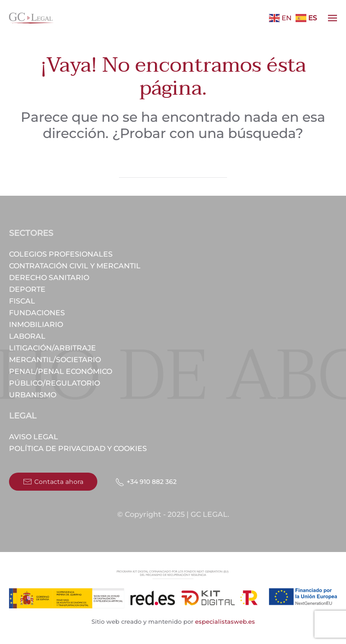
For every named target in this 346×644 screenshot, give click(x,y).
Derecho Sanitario (49, 278)
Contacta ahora (53, 482)
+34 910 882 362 (146, 482)
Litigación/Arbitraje (52, 348)
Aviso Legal (34, 437)
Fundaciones (37, 313)
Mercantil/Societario (55, 360)
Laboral (27, 336)
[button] (332, 18)
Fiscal (22, 301)
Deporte (27, 289)
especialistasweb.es (224, 621)
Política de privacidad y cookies (78, 448)
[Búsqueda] (173, 169)
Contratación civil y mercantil (75, 266)
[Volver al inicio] (32, 18)
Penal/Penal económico (61, 371)
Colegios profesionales (61, 254)
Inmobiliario (36, 324)
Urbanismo (33, 395)
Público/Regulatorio (55, 383)
